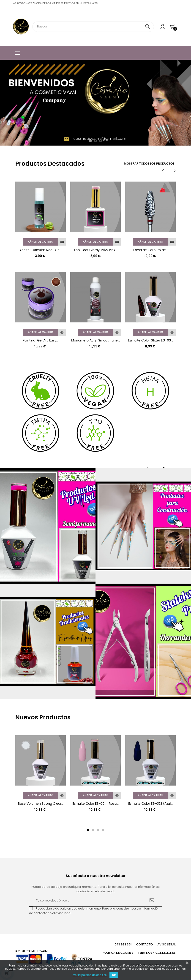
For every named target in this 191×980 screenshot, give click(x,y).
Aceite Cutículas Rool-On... (41, 250)
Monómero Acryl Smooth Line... (95, 341)
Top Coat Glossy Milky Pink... (95, 250)
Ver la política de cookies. (90, 975)
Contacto (145, 945)
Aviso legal (166, 945)
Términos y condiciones (157, 953)
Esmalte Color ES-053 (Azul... (150, 804)
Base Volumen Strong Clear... (41, 804)
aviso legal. (64, 913)
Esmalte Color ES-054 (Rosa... (95, 804)
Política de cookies (118, 953)
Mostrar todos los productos (149, 164)
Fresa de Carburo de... (151, 250)
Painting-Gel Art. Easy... (41, 341)
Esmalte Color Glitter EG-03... (150, 341)
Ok (114, 975)
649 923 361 (123, 945)
